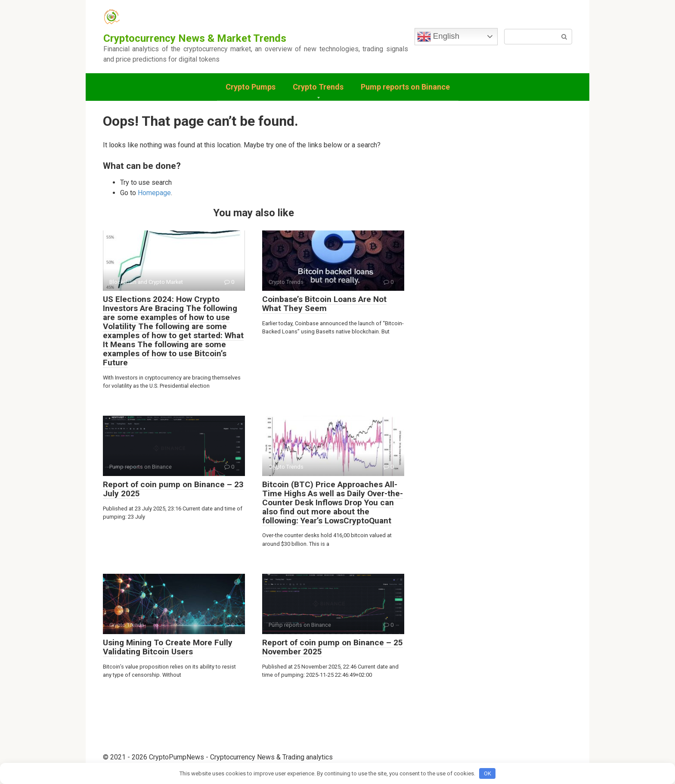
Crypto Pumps (251, 87)
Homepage (154, 193)
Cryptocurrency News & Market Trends (195, 38)
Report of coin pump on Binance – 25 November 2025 (333, 647)
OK (488, 773)
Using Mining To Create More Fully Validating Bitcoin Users (168, 647)
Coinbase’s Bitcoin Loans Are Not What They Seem (324, 304)
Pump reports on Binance (405, 87)
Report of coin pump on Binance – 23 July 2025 (173, 489)
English (438, 37)
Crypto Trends (318, 87)
